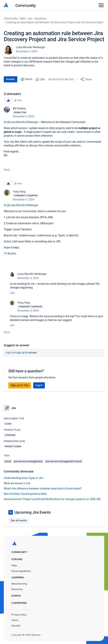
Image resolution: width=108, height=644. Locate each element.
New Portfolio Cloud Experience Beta (25, 494)
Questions (40, 19)
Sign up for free (20, 385)
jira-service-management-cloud (63, 461)
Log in (9, 353)
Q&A (22, 19)
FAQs (14, 566)
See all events (19, 520)
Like (12, 293)
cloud (8, 461)
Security (16, 626)
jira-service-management (28, 461)
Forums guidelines (21, 571)
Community (26, 5)
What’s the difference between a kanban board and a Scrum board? (43, 489)
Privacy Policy (19, 615)
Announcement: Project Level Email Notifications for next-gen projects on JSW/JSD (52, 499)
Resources (17, 589)
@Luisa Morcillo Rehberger (23, 122)
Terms (15, 620)
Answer (11, 79)
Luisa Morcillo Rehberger (31, 47)
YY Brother (10, 254)
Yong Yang (19, 192)
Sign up (21, 353)
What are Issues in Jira (17, 483)
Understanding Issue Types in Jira (23, 478)
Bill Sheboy (19, 108)
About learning (19, 584)
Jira (30, 19)
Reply (7, 170)
